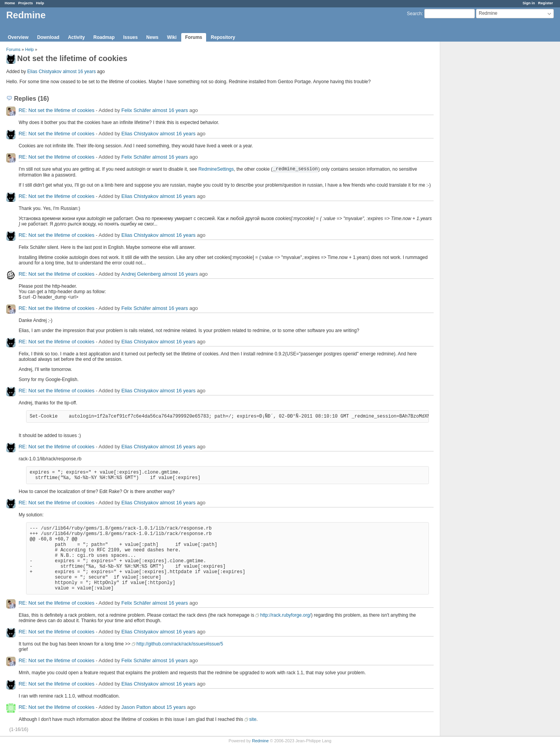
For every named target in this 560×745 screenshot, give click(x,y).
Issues (130, 37)
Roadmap (104, 37)
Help (40, 3)
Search (414, 14)
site (253, 719)
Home (10, 3)
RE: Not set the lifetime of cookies (57, 110)
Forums (194, 37)
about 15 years (169, 707)
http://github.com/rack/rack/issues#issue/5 (180, 644)
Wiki (172, 37)
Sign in (529, 3)
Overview (18, 37)
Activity (76, 37)
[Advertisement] (479, 164)
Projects (26, 3)
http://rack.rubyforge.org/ (286, 615)
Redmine (260, 741)
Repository (223, 37)
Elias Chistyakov (44, 72)
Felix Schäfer (136, 110)
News (152, 37)
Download (48, 37)
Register (546, 3)
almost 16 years (79, 72)
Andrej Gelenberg (141, 274)
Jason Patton (136, 707)
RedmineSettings (216, 169)
